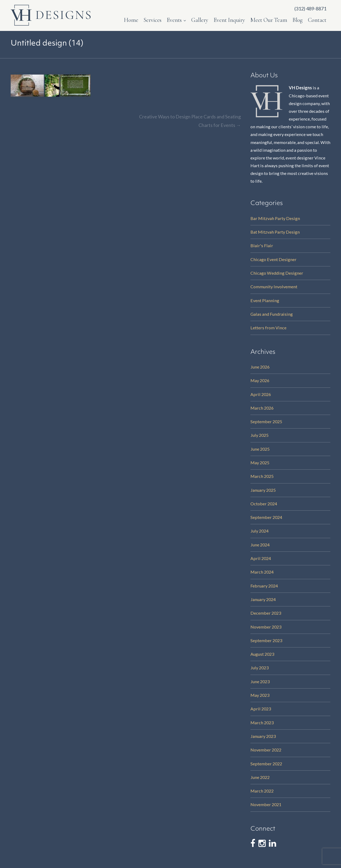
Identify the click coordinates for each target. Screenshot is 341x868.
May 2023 (260, 695)
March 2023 (262, 723)
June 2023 (260, 681)
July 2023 (259, 668)
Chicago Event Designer (273, 259)
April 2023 (261, 709)
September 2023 (266, 640)
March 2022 (262, 791)
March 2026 (262, 408)
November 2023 (266, 627)
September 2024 (266, 517)
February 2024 (264, 586)
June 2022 (260, 777)
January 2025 (263, 490)
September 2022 (266, 764)
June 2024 (260, 545)
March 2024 (262, 572)
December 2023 (266, 613)
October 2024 (264, 504)
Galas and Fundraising (272, 314)
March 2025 (262, 476)
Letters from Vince (268, 328)
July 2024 (259, 531)
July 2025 (259, 435)
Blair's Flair (262, 245)
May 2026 (260, 380)
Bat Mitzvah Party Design (275, 232)
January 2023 (263, 736)
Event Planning (265, 300)
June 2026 (260, 367)
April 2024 (261, 558)
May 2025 (260, 463)
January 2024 (263, 599)
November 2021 (266, 804)
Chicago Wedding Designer (277, 273)
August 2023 (262, 654)
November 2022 (266, 750)
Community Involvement (274, 287)
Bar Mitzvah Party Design (275, 218)
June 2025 (260, 449)
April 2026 (261, 394)
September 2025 (266, 421)
